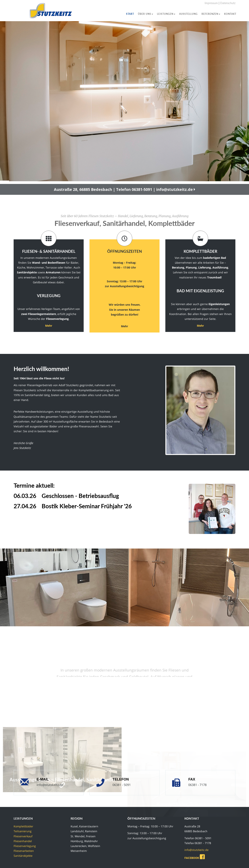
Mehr (49, 326)
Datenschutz (228, 3)
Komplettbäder (23, 826)
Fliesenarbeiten (24, 851)
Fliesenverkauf (23, 836)
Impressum (211, 3)
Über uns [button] (146, 14)
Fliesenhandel (23, 841)
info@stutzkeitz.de (50, 785)
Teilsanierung (23, 831)
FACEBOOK (195, 858)
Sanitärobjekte (23, 856)
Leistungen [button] (166, 14)
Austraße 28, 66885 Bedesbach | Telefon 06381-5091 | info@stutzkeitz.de (125, 196)
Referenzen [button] (211, 14)
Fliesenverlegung (25, 846)
